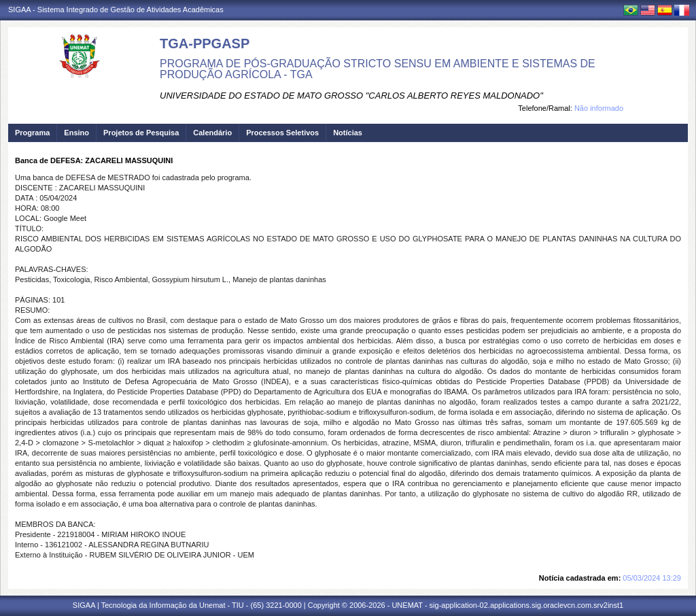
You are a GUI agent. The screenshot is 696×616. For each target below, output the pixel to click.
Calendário (212, 133)
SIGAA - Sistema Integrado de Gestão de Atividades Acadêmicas (116, 10)
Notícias (348, 133)
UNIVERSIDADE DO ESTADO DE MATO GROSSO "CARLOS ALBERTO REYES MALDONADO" (351, 96)
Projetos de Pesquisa (141, 133)
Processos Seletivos (282, 133)
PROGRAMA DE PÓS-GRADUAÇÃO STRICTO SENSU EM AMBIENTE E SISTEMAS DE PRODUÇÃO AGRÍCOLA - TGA (378, 69)
